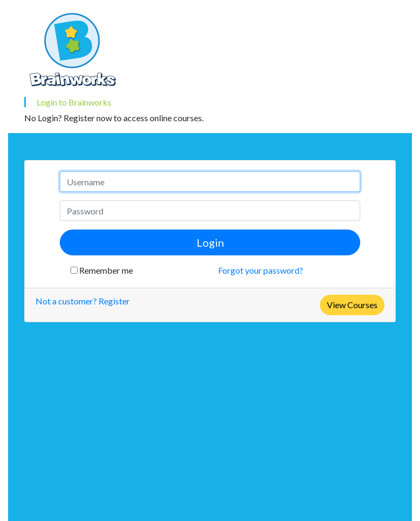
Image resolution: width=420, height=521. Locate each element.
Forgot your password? (261, 270)
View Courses (352, 305)
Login (210, 242)
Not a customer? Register (83, 301)
